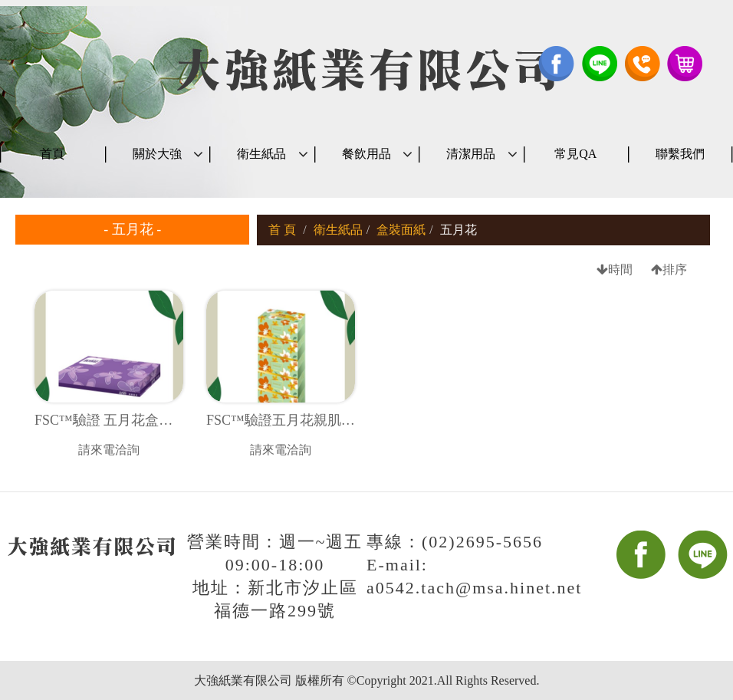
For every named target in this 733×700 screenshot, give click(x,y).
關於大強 (157, 154)
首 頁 (282, 230)
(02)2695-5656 (482, 542)
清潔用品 (471, 154)
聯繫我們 (680, 154)
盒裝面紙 (401, 230)
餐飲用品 (366, 154)
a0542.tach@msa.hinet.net (474, 588)
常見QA (575, 154)
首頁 (52, 154)
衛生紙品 (261, 154)
